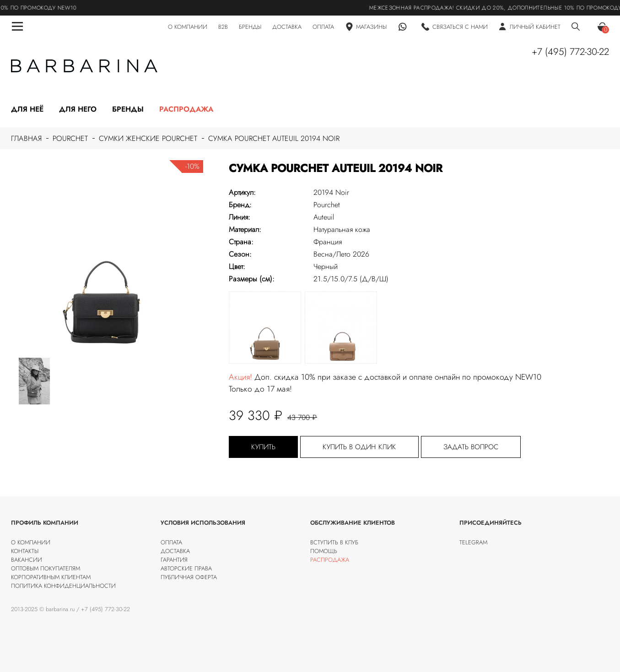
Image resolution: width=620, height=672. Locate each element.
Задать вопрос (471, 447)
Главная (26, 138)
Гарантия (174, 560)
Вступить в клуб (334, 542)
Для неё (27, 109)
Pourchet (70, 138)
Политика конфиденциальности (63, 586)
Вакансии (27, 560)
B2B (223, 27)
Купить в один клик (359, 447)
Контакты (25, 551)
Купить (263, 447)
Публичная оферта (189, 577)
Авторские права (186, 568)
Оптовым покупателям (46, 568)
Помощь (324, 551)
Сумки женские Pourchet (148, 138)
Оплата (171, 542)
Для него (78, 109)
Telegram (473, 542)
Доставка (175, 551)
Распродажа (186, 109)
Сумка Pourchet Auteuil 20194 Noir (274, 138)
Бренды (128, 109)
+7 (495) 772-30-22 (570, 52)
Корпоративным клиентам (51, 577)
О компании (31, 542)
